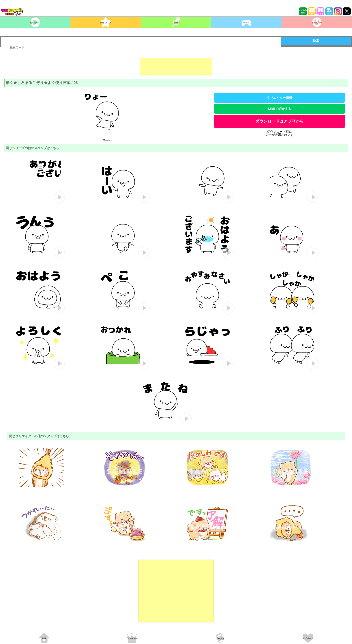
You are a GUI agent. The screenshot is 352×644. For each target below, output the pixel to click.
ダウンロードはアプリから (279, 121)
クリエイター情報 (279, 98)
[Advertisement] (176, 64)
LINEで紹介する (279, 109)
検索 (316, 41)
